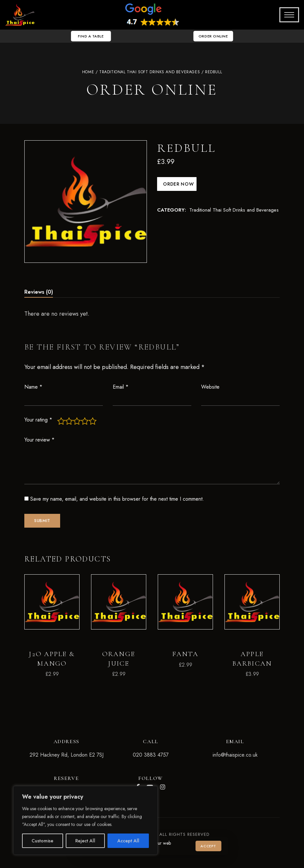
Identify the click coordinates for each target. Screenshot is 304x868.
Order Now (178, 184)
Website (210, 387)
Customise (42, 841)
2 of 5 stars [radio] (69, 421)
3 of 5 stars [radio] (77, 421)
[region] (85, 820)
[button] (89, 36)
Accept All (128, 841)
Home (88, 72)
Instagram (163, 787)
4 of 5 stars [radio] (85, 421)
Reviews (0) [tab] (39, 292)
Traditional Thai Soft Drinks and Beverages (150, 72)
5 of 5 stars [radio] (93, 421)
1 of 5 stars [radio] (61, 421)
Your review (39, 440)
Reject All (85, 841)
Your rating (38, 420)
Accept (208, 846)
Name (33, 387)
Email (121, 387)
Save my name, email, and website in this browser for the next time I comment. (117, 499)
